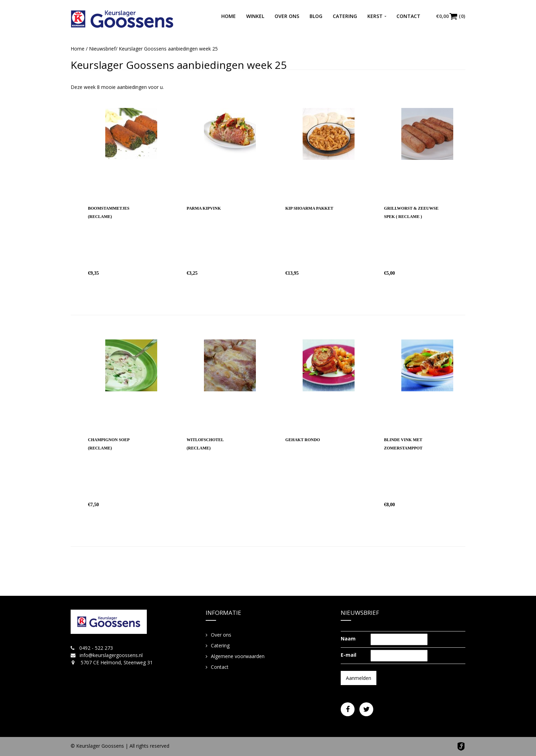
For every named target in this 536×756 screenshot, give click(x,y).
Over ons (287, 16)
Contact (408, 16)
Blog (316, 16)
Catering (345, 16)
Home (229, 16)
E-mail (349, 655)
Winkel (255, 16)
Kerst (375, 16)
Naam (348, 639)
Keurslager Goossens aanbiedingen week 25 (179, 65)
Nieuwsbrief (102, 49)
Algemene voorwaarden (238, 656)
